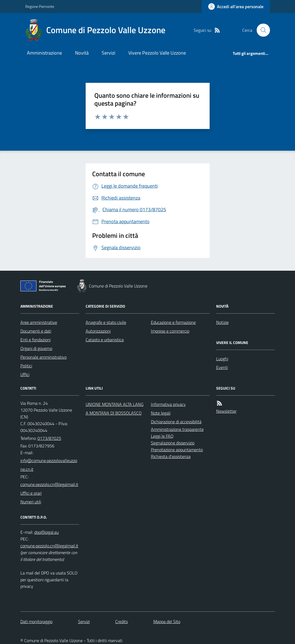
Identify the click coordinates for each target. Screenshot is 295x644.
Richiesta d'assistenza (171, 456)
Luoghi (222, 359)
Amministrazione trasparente (177, 429)
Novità (82, 53)
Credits (122, 621)
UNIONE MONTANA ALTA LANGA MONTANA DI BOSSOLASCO (115, 409)
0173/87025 (49, 438)
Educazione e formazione (173, 322)
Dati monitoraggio (36, 621)
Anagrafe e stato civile (106, 322)
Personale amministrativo (44, 357)
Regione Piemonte (40, 6)
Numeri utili (31, 502)
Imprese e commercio (170, 331)
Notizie (222, 322)
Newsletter (226, 411)
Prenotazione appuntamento (177, 450)
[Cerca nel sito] (261, 30)
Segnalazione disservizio (173, 443)
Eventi (222, 367)
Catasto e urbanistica (105, 340)
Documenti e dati (36, 331)
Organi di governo (36, 348)
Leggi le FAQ (162, 436)
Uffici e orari (31, 493)
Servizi (108, 53)
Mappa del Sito (167, 621)
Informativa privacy (168, 404)
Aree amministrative (39, 322)
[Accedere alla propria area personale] (236, 7)
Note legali (161, 413)
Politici (26, 366)
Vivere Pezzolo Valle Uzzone (157, 53)
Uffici (25, 374)
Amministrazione (44, 53)
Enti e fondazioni (35, 340)
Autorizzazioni (98, 331)
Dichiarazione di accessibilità (176, 422)
